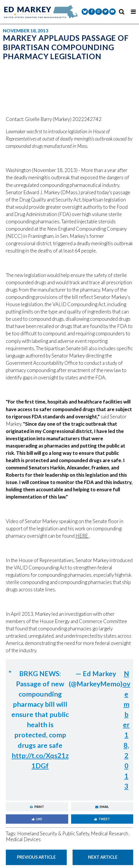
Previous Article (36, 857)
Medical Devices (23, 839)
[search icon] (122, 12)
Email (102, 807)
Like (37, 819)
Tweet (102, 819)
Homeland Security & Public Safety (53, 834)
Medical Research (110, 834)
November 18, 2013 (126, 730)
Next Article (103, 857)
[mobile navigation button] (133, 12)
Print (37, 807)
